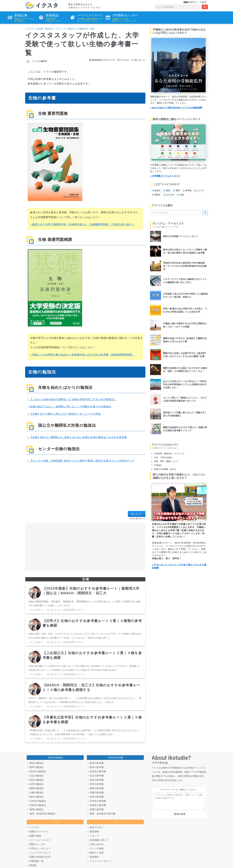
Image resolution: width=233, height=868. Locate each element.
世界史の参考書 (97, 805)
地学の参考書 (96, 797)
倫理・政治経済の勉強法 (41, 814)
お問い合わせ (96, 844)
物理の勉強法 (36, 788)
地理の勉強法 (36, 809)
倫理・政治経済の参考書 (102, 814)
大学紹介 (157, 465)
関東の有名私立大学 (39, 857)
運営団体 (93, 832)
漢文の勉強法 (36, 780)
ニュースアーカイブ (39, 853)
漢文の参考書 (96, 780)
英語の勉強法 (36, 763)
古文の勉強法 (36, 776)
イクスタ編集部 (39, 61)
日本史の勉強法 (37, 801)
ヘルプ (203, 2)
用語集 (32, 865)
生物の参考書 (96, 793)
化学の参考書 (96, 784)
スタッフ (93, 836)
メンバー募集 (96, 848)
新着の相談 (34, 836)
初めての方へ (96, 827)
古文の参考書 (96, 776)
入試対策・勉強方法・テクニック (51, 29)
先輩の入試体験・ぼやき (164, 469)
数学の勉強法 (36, 767)
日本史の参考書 (97, 801)
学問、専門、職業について (165, 461)
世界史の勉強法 (37, 805)
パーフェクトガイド (39, 840)
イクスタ (29, 29)
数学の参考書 (96, 767)
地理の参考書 (96, 809)
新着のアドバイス (38, 832)
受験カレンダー (37, 844)
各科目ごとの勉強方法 (78, 29)
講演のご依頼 (96, 853)
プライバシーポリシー (100, 861)
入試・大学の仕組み (162, 457)
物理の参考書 (96, 788)
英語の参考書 (96, 763)
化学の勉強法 (36, 784)
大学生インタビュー (39, 848)
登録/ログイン (190, 2)
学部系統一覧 (36, 861)
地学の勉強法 (36, 797)
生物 (92, 29)
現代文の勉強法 (37, 771)
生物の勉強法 (36, 793)
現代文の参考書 (97, 771)
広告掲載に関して (98, 840)
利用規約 (93, 857)
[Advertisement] (85, 489)
